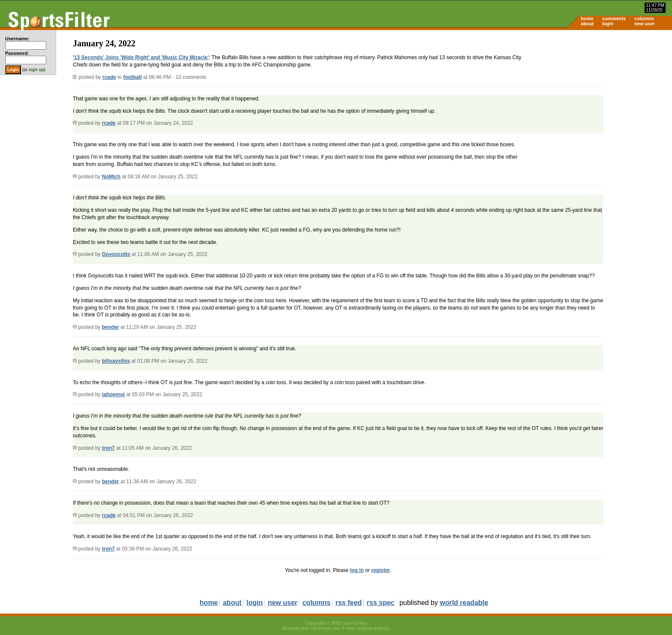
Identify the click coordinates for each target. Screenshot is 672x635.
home (587, 18)
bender (111, 327)
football (132, 77)
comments (614, 18)
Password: (17, 53)
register (381, 570)
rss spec (381, 603)
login (608, 24)
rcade (109, 77)
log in (357, 570)
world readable (464, 603)
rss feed (349, 603)
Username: (17, 39)
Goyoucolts (116, 254)
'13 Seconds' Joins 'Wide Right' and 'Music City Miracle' (141, 57)
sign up (36, 70)
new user (645, 24)
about (587, 24)
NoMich (111, 177)
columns (644, 18)
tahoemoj (113, 394)
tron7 (108, 448)
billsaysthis (116, 361)
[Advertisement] (599, 97)
